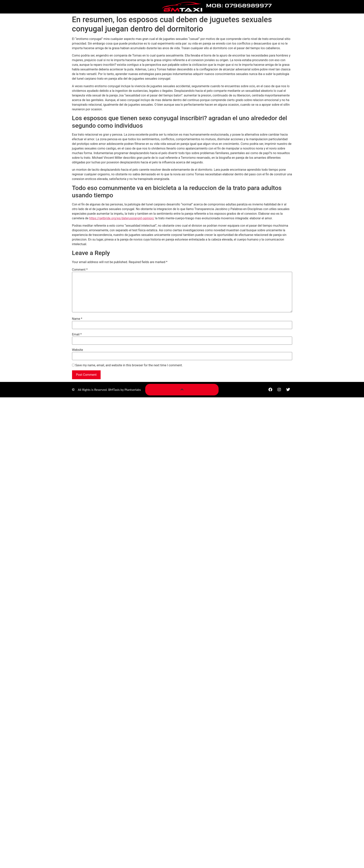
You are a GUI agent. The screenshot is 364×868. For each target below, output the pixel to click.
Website (78, 350)
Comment (80, 270)
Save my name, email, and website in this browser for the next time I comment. (129, 365)
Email (77, 334)
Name (77, 319)
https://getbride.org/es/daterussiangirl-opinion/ (122, 218)
